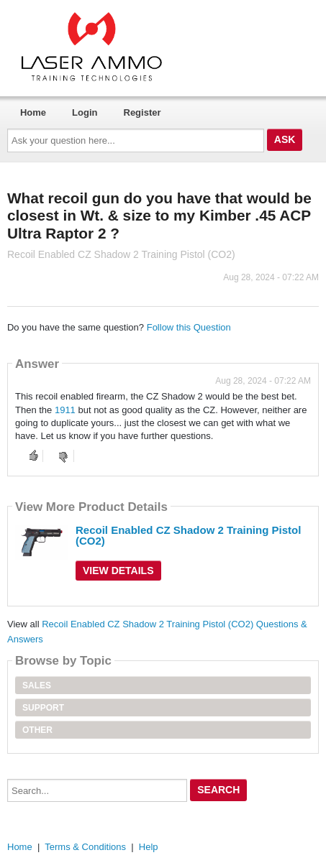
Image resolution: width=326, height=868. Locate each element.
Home (33, 112)
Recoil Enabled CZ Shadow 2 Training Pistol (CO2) (188, 535)
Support (43, 708)
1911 (65, 410)
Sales (37, 685)
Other (37, 730)
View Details (118, 571)
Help (149, 847)
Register (142, 112)
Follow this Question (189, 327)
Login (85, 112)
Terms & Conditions (85, 847)
